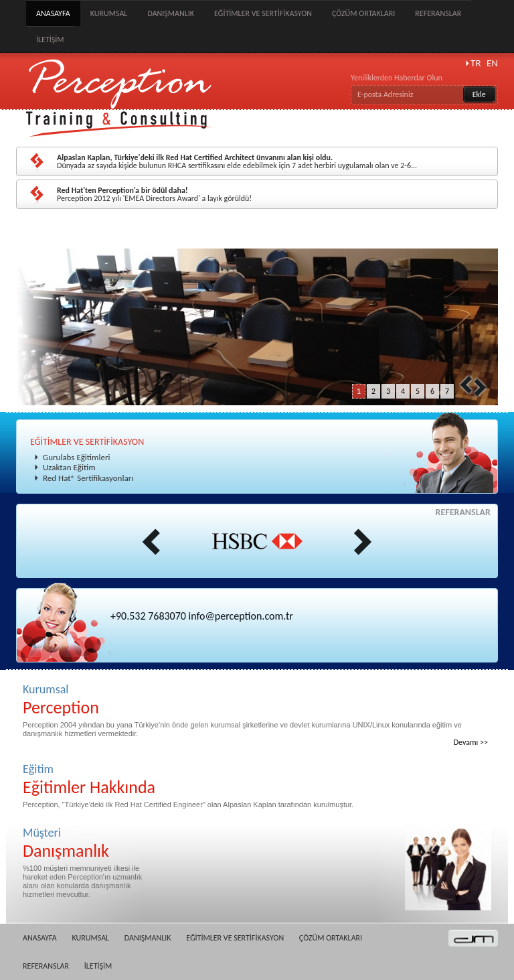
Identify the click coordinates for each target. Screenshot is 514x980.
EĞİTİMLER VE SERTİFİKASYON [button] (263, 13)
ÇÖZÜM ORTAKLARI (363, 13)
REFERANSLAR (438, 13)
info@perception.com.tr (241, 616)
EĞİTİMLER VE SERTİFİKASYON (87, 442)
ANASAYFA (53, 13)
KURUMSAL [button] (109, 13)
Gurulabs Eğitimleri (76, 457)
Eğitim (257, 779)
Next (479, 387)
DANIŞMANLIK (171, 13)
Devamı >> (471, 742)
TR (476, 63)
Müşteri (85, 843)
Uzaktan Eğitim (69, 467)
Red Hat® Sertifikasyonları (88, 478)
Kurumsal (257, 700)
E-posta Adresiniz (385, 94)
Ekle (479, 94)
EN (492, 63)
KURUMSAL (90, 938)
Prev (466, 384)
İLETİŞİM (50, 40)
